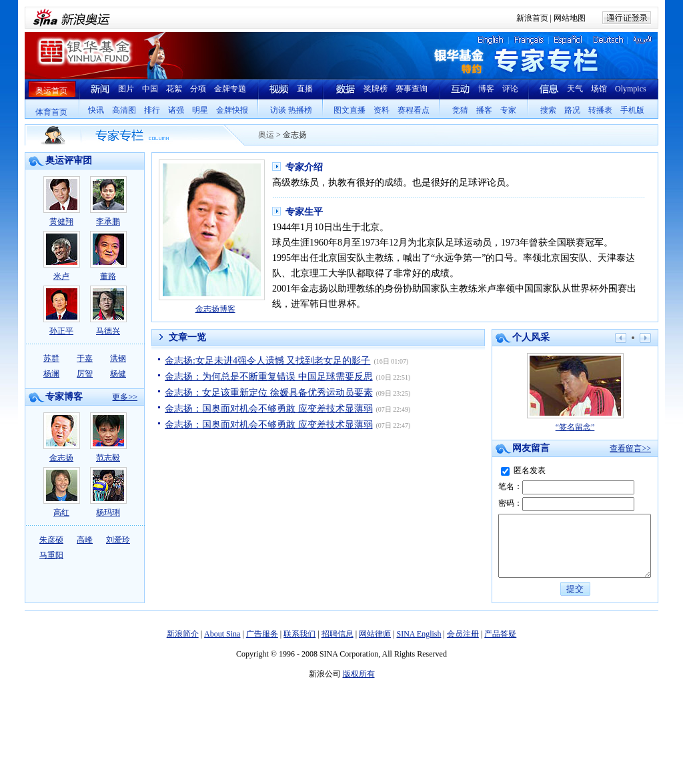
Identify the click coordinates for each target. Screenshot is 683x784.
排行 (152, 110)
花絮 (174, 89)
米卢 (62, 256)
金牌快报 (232, 110)
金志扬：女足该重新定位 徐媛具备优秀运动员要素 (269, 393)
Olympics (631, 89)
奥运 (266, 135)
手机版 (632, 110)
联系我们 (299, 646)
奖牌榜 (376, 89)
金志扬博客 (215, 309)
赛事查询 (412, 89)
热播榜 (300, 110)
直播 (305, 89)
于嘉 (85, 358)
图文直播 (350, 110)
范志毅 (108, 437)
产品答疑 (500, 646)
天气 (575, 89)
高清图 (124, 110)
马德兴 (108, 311)
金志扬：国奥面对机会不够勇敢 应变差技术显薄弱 (269, 409)
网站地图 (570, 18)
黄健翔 (62, 201)
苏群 (51, 358)
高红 (62, 492)
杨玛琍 (108, 492)
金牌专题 (230, 89)
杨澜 (51, 374)
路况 (572, 110)
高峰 (85, 540)
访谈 (278, 110)
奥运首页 (51, 91)
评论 (510, 89)
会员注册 (463, 646)
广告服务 (262, 646)
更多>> (125, 397)
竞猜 (460, 110)
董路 (108, 256)
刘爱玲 (118, 540)
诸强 (176, 110)
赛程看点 (414, 110)
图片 (126, 89)
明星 (200, 110)
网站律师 (375, 646)
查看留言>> (630, 448)
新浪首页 (532, 18)
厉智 (85, 374)
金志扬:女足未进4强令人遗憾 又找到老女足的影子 (267, 361)
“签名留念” (575, 392)
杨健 (118, 374)
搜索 (548, 110)
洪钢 (118, 358)
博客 (486, 89)
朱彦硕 (51, 540)
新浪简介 (183, 646)
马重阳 (51, 555)
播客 (484, 110)
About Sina (222, 646)
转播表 (600, 110)
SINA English (419, 646)
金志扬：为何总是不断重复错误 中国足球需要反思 (269, 377)
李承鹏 (108, 201)
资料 (382, 110)
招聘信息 (337, 646)
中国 (150, 89)
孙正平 (62, 311)
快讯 (96, 110)
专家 (508, 110)
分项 (198, 89)
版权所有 (359, 686)
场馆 (599, 89)
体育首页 (51, 112)
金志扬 (62, 437)
